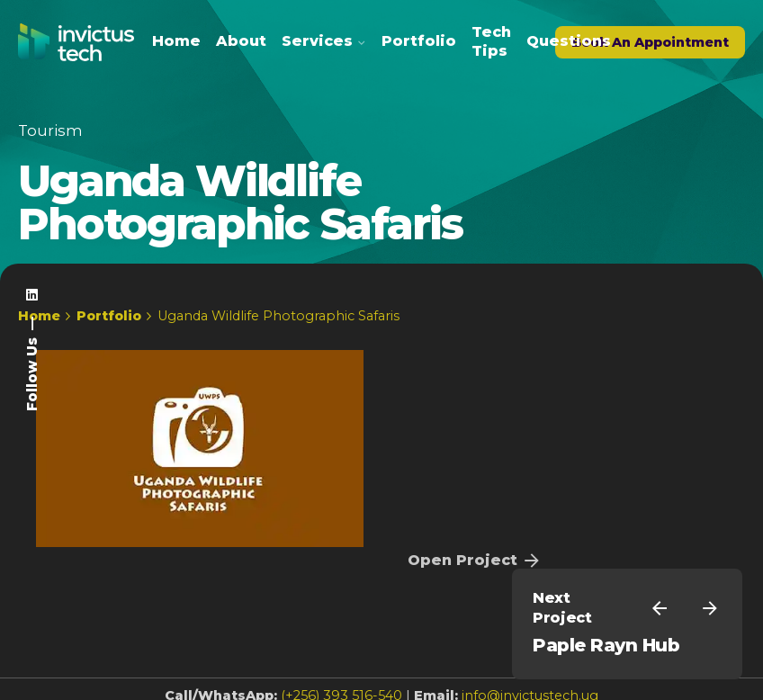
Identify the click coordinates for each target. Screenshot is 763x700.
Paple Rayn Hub (606, 645)
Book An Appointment (650, 42)
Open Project (475, 561)
